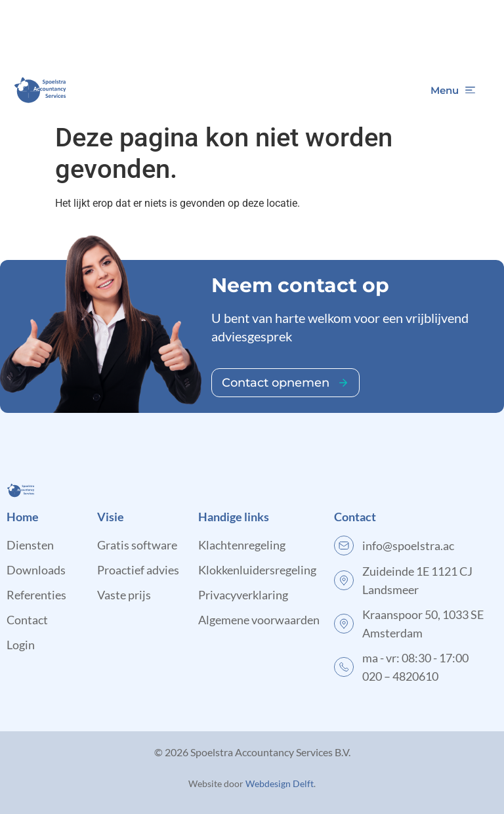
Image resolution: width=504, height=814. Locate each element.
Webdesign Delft (280, 783)
